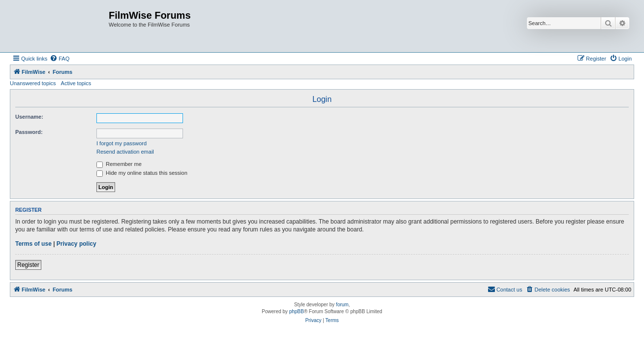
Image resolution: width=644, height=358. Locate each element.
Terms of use (33, 244)
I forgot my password (122, 143)
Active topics (76, 83)
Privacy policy (77, 244)
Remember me (119, 164)
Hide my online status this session (142, 173)
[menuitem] (60, 59)
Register (28, 265)
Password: (29, 132)
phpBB (297, 311)
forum (342, 305)
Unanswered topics (33, 83)
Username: (29, 117)
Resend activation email (125, 152)
